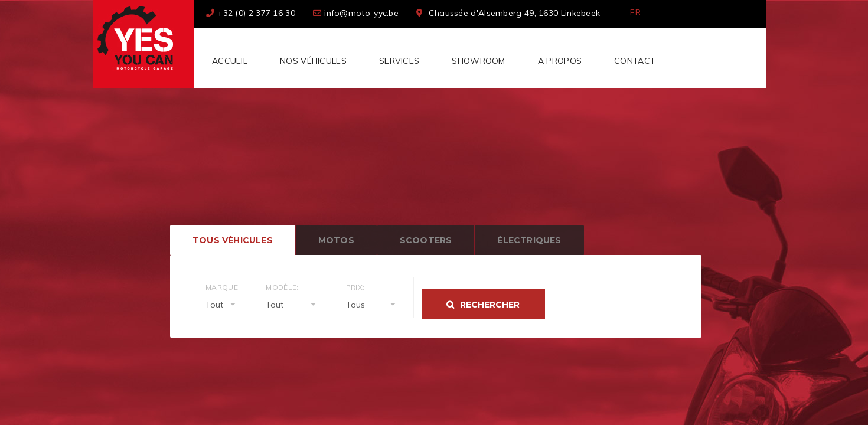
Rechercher (490, 305)
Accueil (230, 61)
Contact (635, 61)
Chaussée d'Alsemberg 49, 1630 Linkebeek (515, 13)
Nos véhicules (313, 61)
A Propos (560, 61)
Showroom (478, 61)
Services (399, 61)
